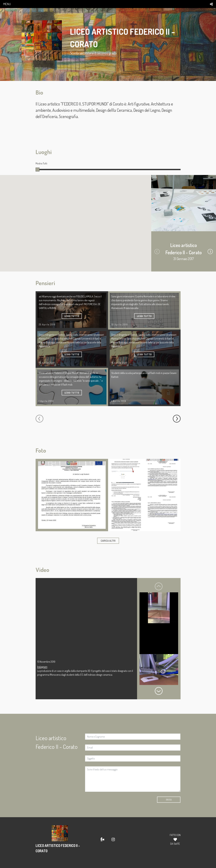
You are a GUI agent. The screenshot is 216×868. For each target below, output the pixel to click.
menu (7, 4)
